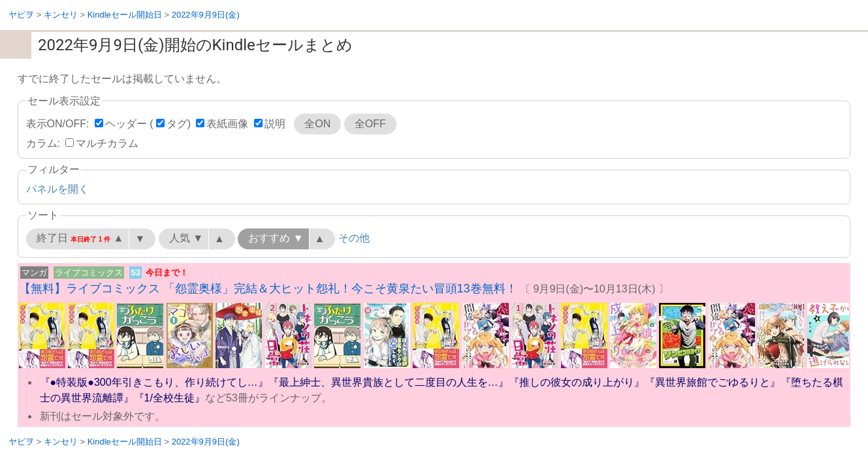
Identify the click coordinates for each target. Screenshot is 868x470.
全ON (317, 124)
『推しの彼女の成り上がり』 (577, 382)
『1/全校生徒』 (169, 398)
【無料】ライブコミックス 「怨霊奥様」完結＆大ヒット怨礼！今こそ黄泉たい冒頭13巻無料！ (268, 289)
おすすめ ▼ (276, 238)
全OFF (370, 124)
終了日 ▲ (80, 238)
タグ (177, 124)
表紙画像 (227, 124)
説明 (275, 124)
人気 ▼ (186, 238)
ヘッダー (126, 124)
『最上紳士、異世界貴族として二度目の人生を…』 (389, 382)
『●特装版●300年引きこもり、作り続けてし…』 (154, 382)
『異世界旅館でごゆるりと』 (713, 382)
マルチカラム (107, 143)
